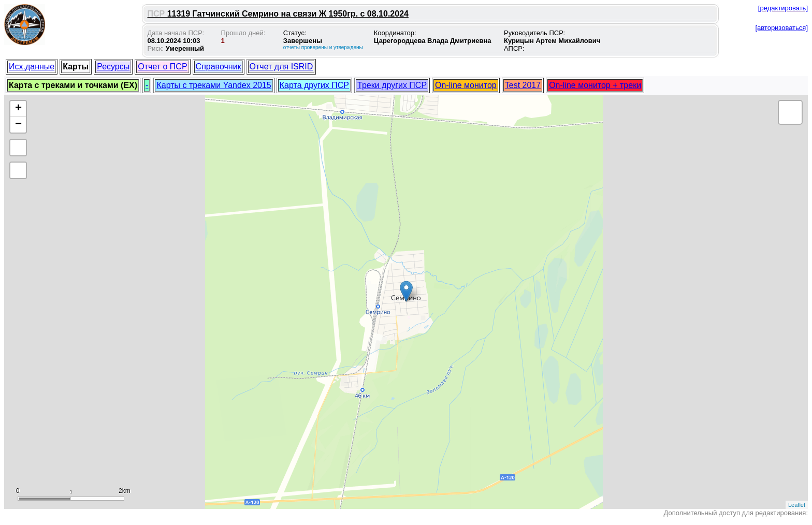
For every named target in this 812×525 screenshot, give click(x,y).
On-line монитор (466, 85)
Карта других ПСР (314, 85)
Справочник (219, 67)
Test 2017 (523, 85)
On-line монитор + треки (595, 85)
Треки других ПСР (392, 85)
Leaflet (797, 505)
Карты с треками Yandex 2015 (214, 85)
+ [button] (18, 109)
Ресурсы (113, 67)
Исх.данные (32, 67)
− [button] (18, 125)
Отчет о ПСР (162, 67)
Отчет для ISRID (281, 67)
